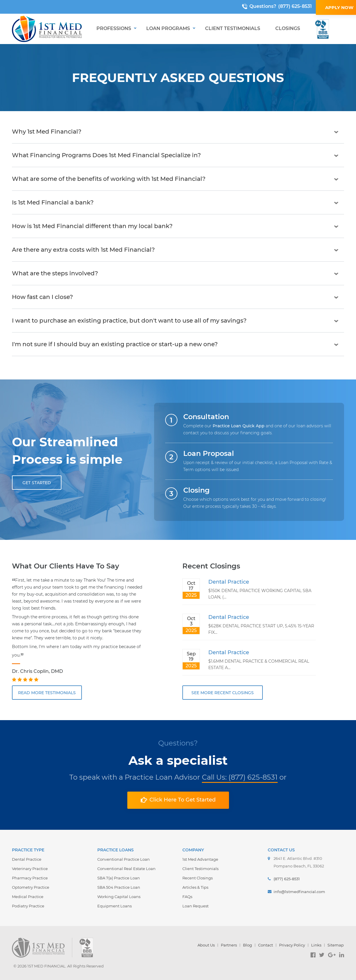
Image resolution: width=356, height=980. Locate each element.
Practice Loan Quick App (239, 426)
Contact (266, 945)
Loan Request (195, 906)
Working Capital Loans (119, 897)
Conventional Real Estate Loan (126, 869)
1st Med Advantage (200, 859)
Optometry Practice (31, 887)
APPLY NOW (320, 7)
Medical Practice (28, 897)
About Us (206, 945)
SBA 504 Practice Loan (119, 887)
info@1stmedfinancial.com (299, 892)
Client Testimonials (233, 28)
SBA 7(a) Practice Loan (119, 878)
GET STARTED (37, 483)
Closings (288, 28)
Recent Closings (198, 878)
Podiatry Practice (28, 906)
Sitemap (336, 945)
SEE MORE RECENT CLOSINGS (223, 693)
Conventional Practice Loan (124, 859)
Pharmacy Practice (30, 878)
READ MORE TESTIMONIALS (47, 693)
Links (316, 945)
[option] (79, 630)
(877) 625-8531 (275, 6)
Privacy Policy (292, 945)
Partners (229, 945)
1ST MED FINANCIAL (46, 966)
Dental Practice (229, 582)
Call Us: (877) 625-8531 (240, 777)
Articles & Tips (195, 887)
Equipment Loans (114, 906)
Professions (114, 28)
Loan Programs (168, 28)
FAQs (187, 897)
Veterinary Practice (30, 869)
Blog (247, 945)
